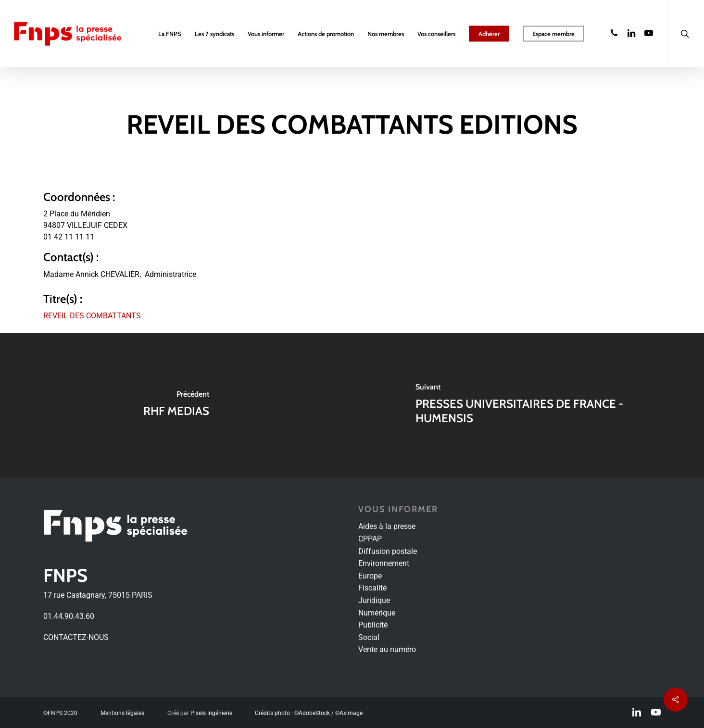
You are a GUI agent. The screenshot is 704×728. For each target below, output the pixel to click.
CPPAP (370, 539)
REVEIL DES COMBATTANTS (92, 316)
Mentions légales (122, 713)
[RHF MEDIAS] (176, 405)
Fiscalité (372, 588)
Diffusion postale (388, 551)
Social (369, 637)
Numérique (377, 613)
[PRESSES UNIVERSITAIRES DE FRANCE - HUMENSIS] (528, 405)
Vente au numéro (387, 649)
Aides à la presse (387, 526)
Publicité (373, 625)
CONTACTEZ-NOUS (76, 637)
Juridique (374, 600)
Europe (370, 576)
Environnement (384, 563)
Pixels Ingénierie (211, 713)
